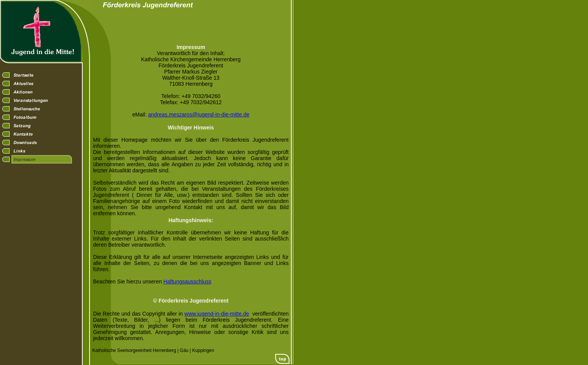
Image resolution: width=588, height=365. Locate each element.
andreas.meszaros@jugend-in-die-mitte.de (199, 115)
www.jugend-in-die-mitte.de (217, 314)
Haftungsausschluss (187, 282)
